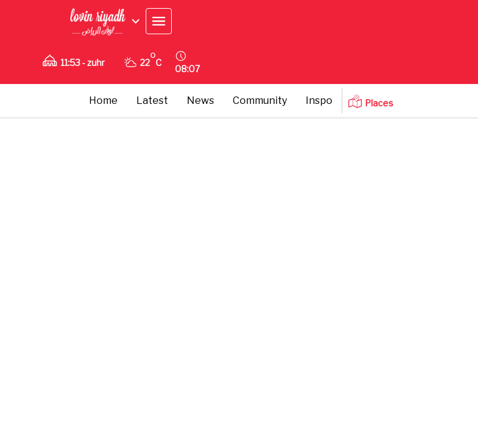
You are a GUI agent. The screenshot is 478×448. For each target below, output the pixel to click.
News (200, 100)
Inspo (319, 100)
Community (260, 100)
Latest (152, 100)
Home (103, 100)
